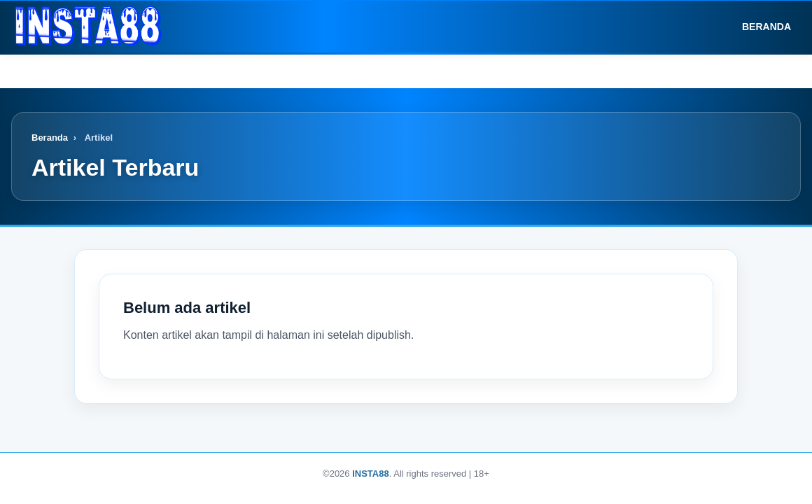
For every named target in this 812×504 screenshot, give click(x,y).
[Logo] (88, 27)
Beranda (757, 27)
